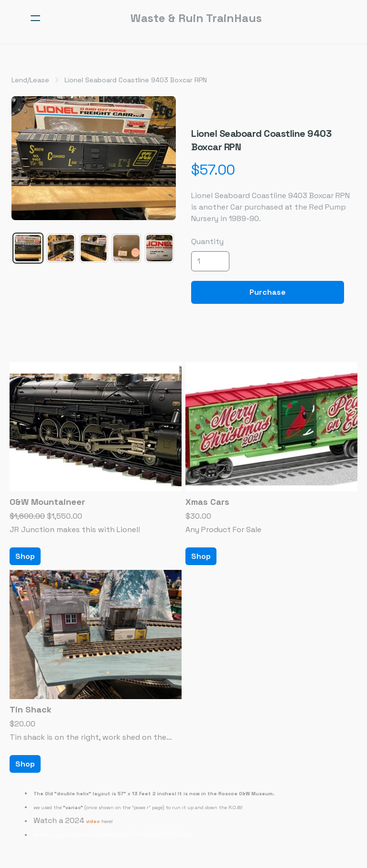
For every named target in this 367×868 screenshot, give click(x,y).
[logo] (196, 18)
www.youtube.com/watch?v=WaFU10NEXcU (113, 834)
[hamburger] (35, 18)
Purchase (268, 292)
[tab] (28, 248)
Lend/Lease (30, 80)
